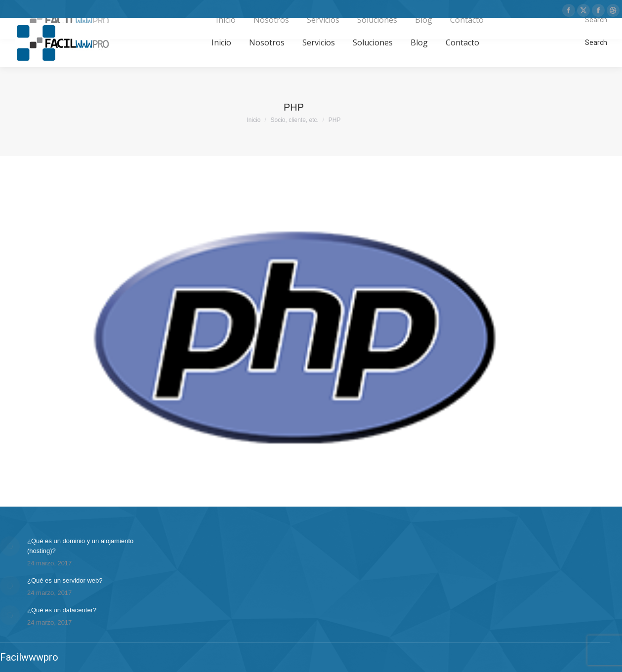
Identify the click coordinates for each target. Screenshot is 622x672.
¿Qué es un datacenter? (62, 610)
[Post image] (10, 546)
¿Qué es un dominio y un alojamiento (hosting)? (80, 546)
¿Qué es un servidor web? (65, 580)
